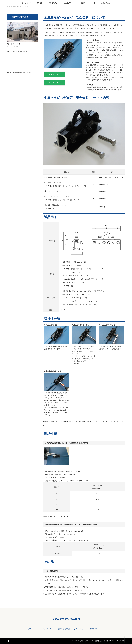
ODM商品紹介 (68, 3)
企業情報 (40, 3)
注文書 (93, 3)
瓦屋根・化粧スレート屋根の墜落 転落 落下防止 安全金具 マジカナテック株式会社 (102, 641)
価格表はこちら (55, 74)
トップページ (26, 3)
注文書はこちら (55, 83)
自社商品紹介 (53, 3)
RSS (8, 641)
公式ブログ (94, 629)
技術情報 (82, 3)
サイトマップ (47, 629)
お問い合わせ (106, 3)
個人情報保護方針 (64, 629)
